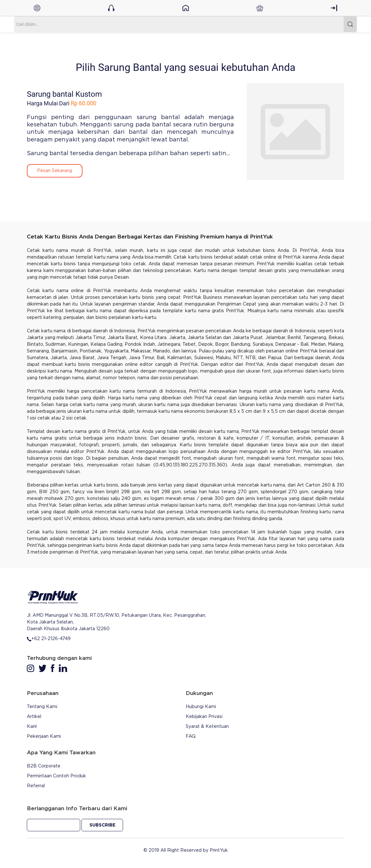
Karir (32, 727)
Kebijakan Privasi (204, 717)
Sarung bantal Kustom (64, 94)
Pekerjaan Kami (44, 736)
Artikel (34, 717)
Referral (36, 786)
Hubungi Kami (201, 707)
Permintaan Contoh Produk (56, 776)
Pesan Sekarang (55, 171)
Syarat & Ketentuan (207, 727)
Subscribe (102, 825)
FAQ (191, 736)
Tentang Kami (42, 707)
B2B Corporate (44, 766)
